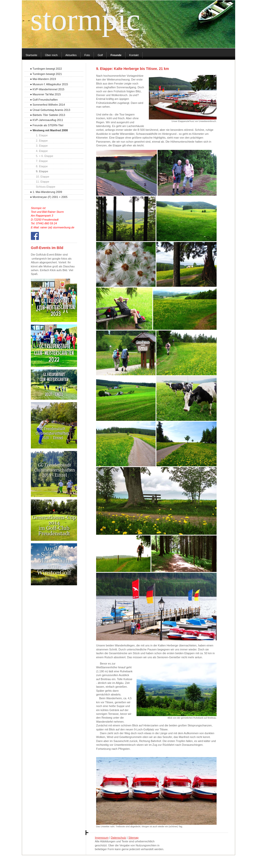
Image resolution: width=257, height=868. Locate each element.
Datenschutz (118, 838)
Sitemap (134, 838)
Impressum (102, 838)
